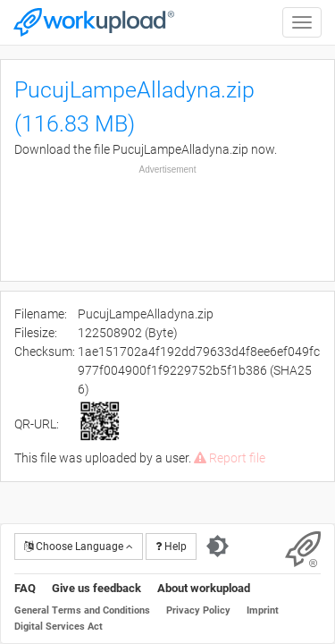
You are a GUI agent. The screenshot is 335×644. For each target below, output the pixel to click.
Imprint (263, 610)
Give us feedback (96, 588)
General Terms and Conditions (82, 610)
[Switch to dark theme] (218, 547)
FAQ (25, 588)
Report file (230, 458)
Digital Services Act (59, 627)
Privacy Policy (198, 610)
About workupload (204, 588)
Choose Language (79, 547)
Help (171, 547)
